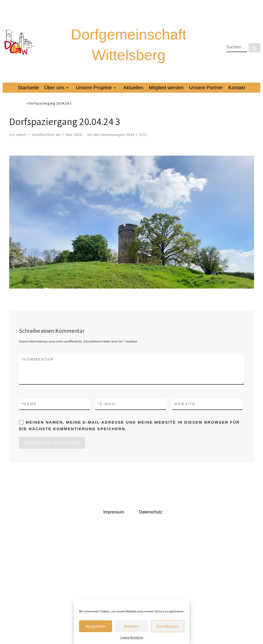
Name (29, 404)
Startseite (17, 103)
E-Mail (107, 404)
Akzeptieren (96, 626)
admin (21, 135)
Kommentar (37, 360)
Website (185, 404)
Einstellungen (167, 626)
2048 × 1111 (136, 135)
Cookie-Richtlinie (132, 637)
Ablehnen (131, 626)
